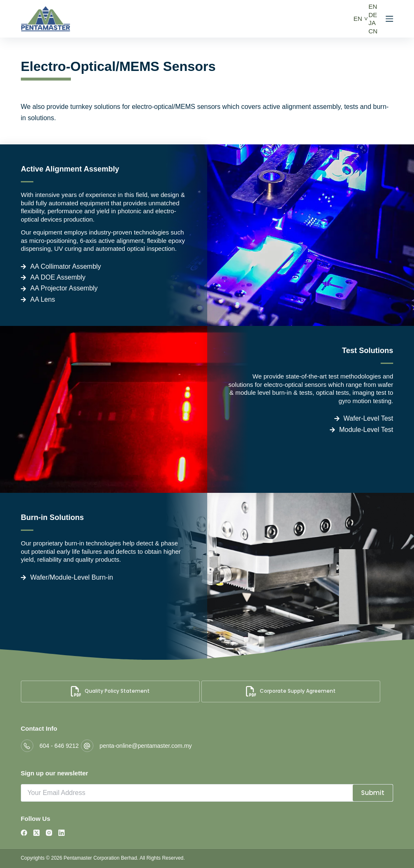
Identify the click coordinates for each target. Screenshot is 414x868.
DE (373, 15)
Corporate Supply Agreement (291, 691)
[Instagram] (49, 833)
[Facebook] (24, 833)
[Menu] (389, 19)
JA (372, 23)
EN (358, 19)
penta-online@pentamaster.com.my (146, 746)
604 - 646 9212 (59, 746)
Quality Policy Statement (110, 691)
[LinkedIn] (61, 833)
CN (373, 31)
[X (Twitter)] (36, 833)
